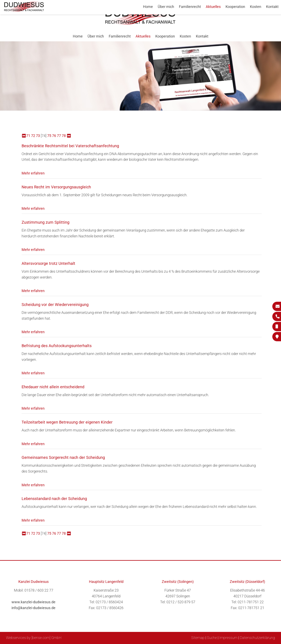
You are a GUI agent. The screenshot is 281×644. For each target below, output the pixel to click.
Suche (212, 638)
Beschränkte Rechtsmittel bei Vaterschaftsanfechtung (70, 146)
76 (54, 136)
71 (28, 136)
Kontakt (202, 36)
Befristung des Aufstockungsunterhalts (57, 346)
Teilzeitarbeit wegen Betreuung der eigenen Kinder (67, 422)
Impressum (228, 638)
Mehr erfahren (33, 173)
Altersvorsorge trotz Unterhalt (48, 263)
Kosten (185, 36)
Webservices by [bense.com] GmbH (34, 638)
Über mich (96, 36)
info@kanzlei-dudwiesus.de (33, 608)
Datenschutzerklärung (257, 638)
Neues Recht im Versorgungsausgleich (56, 187)
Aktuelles (143, 36)
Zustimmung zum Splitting (45, 222)
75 (49, 136)
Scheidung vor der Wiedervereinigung (55, 305)
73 (38, 136)
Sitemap (198, 638)
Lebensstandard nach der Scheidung (54, 499)
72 (33, 136)
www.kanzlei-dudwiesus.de (33, 602)
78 (64, 136)
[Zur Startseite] (141, 23)
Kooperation (165, 36)
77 (59, 136)
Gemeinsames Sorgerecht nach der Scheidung (63, 457)
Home (78, 36)
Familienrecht (120, 36)
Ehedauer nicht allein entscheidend (53, 387)
